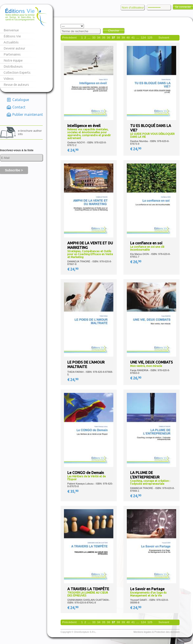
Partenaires (12, 54)
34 (99, 38)
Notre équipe (13, 60)
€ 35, (73, 491)
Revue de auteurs (16, 85)
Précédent (69, 38)
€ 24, (73, 150)
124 (143, 38)
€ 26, (136, 262)
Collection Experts (17, 72)
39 (123, 38)
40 (128, 38)
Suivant (164, 38)
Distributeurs (13, 66)
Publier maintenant (28, 114)
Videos (9, 79)
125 (150, 38)
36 (109, 38)
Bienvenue (11, 30)
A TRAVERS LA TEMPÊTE (88, 589)
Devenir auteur (14, 48)
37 (113, 38)
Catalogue (21, 100)
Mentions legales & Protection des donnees (157, 632)
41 (133, 38)
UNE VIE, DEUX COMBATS (151, 362)
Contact (19, 107)
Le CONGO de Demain (86, 473)
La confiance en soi (146, 243)
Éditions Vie (12, 36)
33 (94, 38)
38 (118, 38)
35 (104, 38)
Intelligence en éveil (84, 126)
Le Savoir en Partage (147, 589)
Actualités (11, 42)
